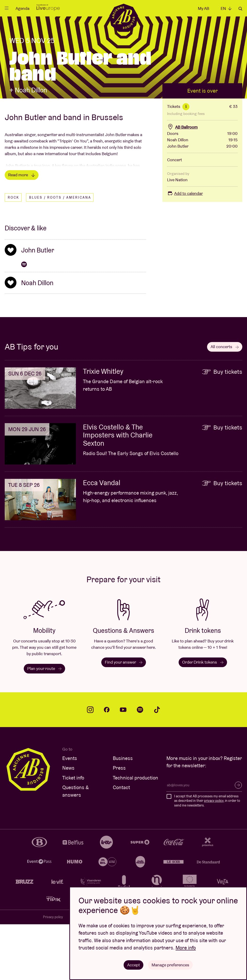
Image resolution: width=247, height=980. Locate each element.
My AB (204, 8)
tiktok (157, 765)
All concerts (225, 402)
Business (123, 814)
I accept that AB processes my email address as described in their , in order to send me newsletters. (207, 856)
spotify (140, 765)
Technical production (135, 833)
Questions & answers (76, 847)
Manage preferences (171, 965)
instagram (90, 765)
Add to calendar (185, 249)
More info (186, 948)
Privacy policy (53, 973)
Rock (14, 253)
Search (240, 9)
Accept (134, 965)
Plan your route (44, 724)
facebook (107, 765)
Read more (22, 230)
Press (119, 824)
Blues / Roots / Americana (60, 253)
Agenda (22, 8)
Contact (121, 843)
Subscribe (238, 841)
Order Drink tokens (203, 718)
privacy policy (214, 856)
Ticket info (73, 833)
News (68, 824)
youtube (123, 765)
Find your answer (124, 718)
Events (70, 814)
